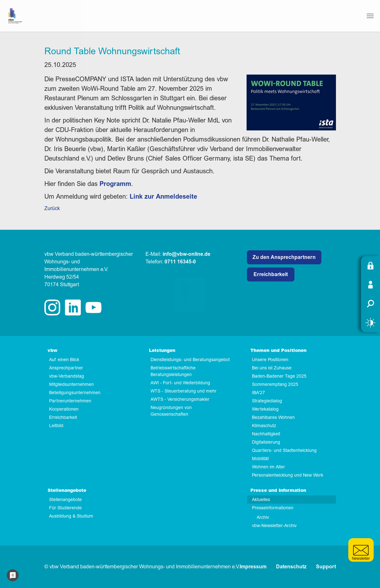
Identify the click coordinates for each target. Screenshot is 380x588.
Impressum (253, 567)
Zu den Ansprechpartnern (284, 257)
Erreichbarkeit (271, 274)
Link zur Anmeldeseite (163, 197)
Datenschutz (291, 567)
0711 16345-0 (180, 262)
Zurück (52, 208)
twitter (93, 307)
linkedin (73, 307)
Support (326, 567)
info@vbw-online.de (187, 254)
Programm (115, 184)
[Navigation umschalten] (370, 16)
